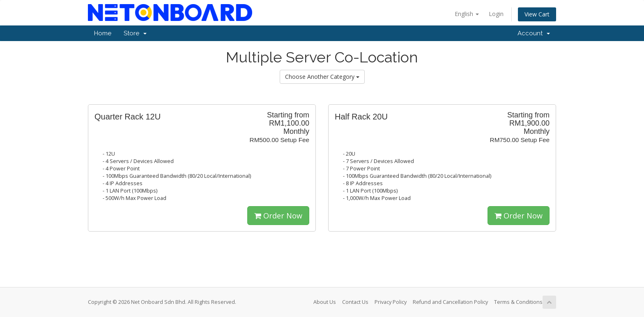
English (467, 14)
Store (135, 33)
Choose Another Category (322, 77)
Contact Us (355, 302)
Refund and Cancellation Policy (450, 302)
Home (103, 33)
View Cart (537, 14)
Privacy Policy (391, 302)
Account (534, 33)
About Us (325, 302)
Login (496, 14)
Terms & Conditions (518, 302)
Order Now (278, 216)
